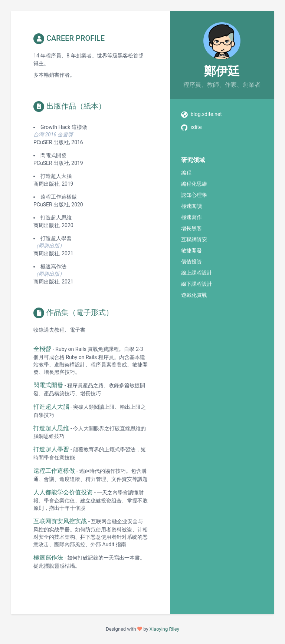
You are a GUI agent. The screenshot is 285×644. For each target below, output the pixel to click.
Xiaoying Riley (164, 629)
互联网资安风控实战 (60, 521)
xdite (196, 127)
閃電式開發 (48, 385)
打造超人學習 (51, 449)
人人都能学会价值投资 (63, 492)
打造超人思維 (51, 428)
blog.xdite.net (206, 114)
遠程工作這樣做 (54, 471)
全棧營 (42, 349)
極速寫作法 (48, 557)
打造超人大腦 (51, 407)
